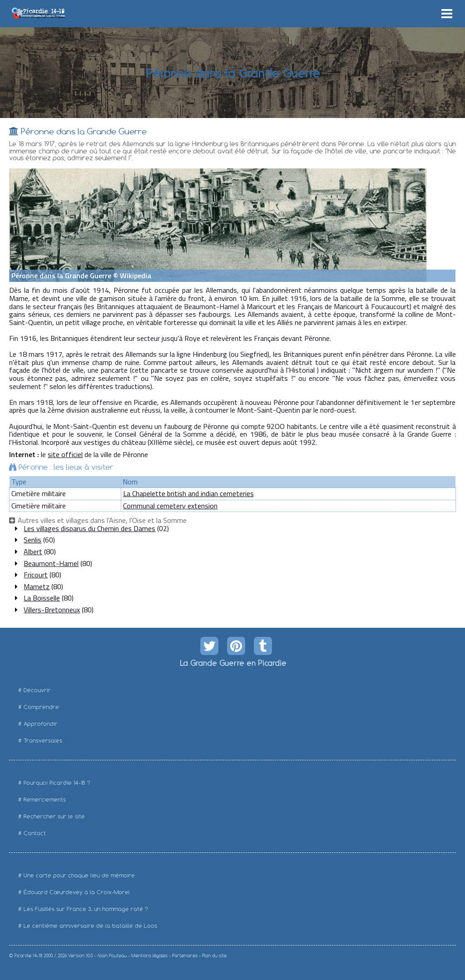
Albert (33, 552)
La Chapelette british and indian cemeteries (188, 493)
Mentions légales (149, 956)
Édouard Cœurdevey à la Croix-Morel (77, 892)
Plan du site (214, 956)
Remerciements (45, 800)
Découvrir (37, 690)
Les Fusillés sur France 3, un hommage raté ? (86, 909)
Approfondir (41, 724)
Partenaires (185, 956)
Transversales (43, 741)
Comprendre (41, 707)
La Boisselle (42, 598)
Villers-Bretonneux (52, 610)
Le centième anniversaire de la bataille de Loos (90, 926)
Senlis (32, 540)
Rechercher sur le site (54, 816)
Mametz (37, 586)
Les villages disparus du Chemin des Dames (89, 528)
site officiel (65, 454)
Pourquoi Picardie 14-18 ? (57, 783)
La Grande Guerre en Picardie (233, 663)
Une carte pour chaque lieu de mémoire (79, 875)
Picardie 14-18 (28, 956)
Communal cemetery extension (170, 506)
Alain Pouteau (112, 956)
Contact (35, 833)
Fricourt (36, 575)
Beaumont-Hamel (51, 563)
